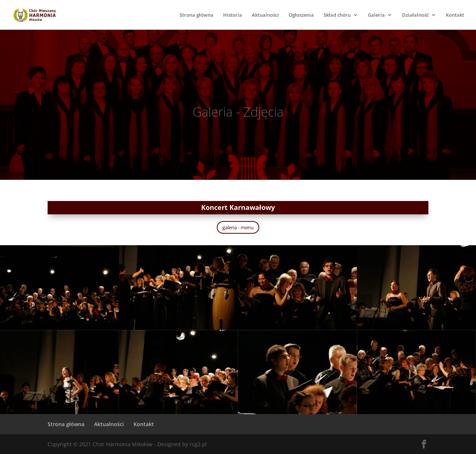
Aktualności (265, 15)
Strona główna (197, 15)
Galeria (376, 15)
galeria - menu (238, 227)
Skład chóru (337, 15)
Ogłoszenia (301, 15)
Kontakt (455, 15)
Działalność (415, 15)
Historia (233, 15)
